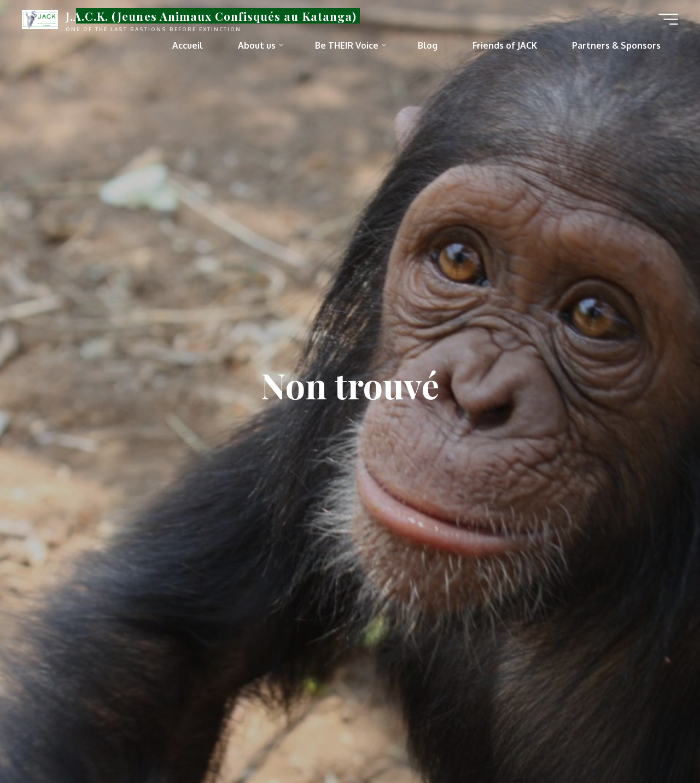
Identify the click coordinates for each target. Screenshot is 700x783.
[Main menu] (668, 19)
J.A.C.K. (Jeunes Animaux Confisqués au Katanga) (211, 16)
